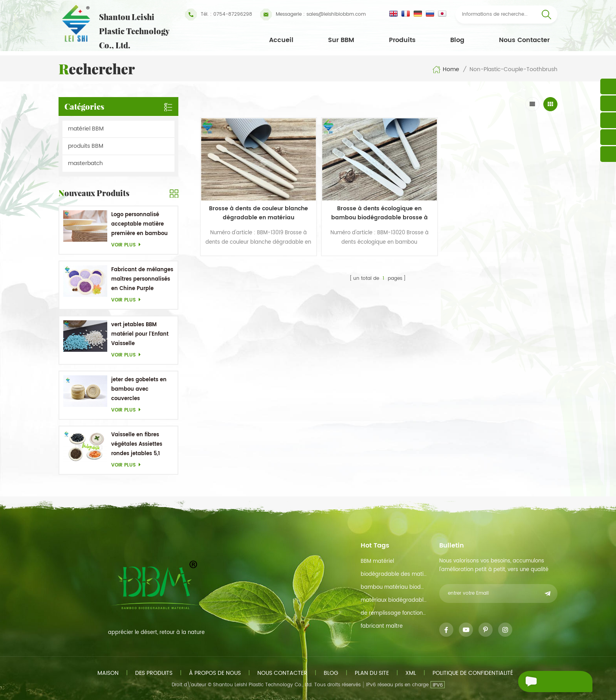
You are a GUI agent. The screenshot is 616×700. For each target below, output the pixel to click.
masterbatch (85, 163)
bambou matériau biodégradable (394, 587)
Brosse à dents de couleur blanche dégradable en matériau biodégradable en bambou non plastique (243, 191)
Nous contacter (524, 40)
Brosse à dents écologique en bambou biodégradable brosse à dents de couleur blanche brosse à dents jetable (333, 191)
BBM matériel (377, 561)
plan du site (372, 673)
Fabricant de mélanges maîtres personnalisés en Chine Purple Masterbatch (142, 280)
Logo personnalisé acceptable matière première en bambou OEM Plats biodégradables (139, 225)
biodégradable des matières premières (394, 574)
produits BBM (86, 146)
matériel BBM (86, 129)
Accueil (281, 40)
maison (108, 673)
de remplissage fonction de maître (394, 613)
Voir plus (128, 245)
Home (446, 70)
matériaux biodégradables (394, 600)
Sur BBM (341, 40)
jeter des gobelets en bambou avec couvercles (139, 389)
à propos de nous (215, 673)
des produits (154, 673)
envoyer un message (541, 683)
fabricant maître (382, 626)
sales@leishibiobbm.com (313, 15)
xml (411, 673)
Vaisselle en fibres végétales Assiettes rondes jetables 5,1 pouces (137, 445)
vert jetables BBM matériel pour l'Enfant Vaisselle (140, 334)
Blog (457, 40)
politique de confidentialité (473, 673)
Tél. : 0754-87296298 (219, 15)
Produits (402, 40)
